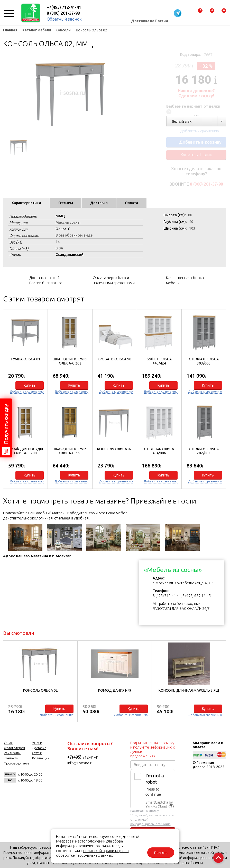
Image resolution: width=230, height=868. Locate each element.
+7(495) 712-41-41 (64, 7)
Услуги (37, 743)
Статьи (37, 753)
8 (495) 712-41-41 (167, 596)
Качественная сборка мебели (185, 280)
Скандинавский (70, 255)
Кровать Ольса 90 (114, 359)
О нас (8, 743)
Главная (10, 30)
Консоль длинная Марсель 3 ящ (189, 690)
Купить (30, 385)
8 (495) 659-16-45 (197, 596)
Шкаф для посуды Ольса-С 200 (26, 451)
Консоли (63, 30)
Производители (16, 763)
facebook (22, 792)
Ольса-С (63, 229)
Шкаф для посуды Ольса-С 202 (70, 361)
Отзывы (66, 203)
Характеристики (26, 203)
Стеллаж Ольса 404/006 (159, 451)
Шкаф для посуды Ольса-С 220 (70, 451)
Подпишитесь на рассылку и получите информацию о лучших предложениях (153, 749)
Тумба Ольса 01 (25, 359)
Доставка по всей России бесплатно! (45, 280)
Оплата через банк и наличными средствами (114, 280)
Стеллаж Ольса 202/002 (204, 451)
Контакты (11, 758)
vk (9, 792)
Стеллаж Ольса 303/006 (204, 361)
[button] (219, 398)
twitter (34, 792)
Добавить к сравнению (27, 391)
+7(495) (75, 757)
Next (126, 93)
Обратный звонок (64, 19)
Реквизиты (12, 753)
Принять (161, 853)
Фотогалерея (14, 748)
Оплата (131, 203)
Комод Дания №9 (115, 690)
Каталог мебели (37, 30)
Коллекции (41, 758)
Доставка (99, 203)
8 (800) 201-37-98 (63, 13)
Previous (7, 93)
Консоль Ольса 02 (114, 449)
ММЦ (60, 216)
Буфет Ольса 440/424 (159, 361)
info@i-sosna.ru (80, 763)
